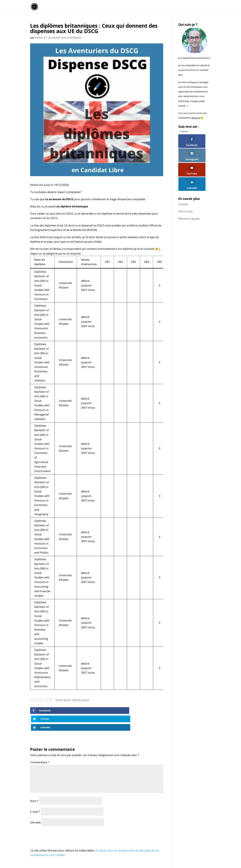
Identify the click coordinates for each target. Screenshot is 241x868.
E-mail (35, 795)
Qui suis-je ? (197, 7)
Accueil (129, 7)
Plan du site (186, 185)
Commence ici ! (175, 7)
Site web (35, 806)
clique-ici (196, 118)
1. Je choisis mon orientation (64, 38)
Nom (34, 784)
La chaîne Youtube (150, 7)
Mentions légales (189, 193)
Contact (183, 178)
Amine (39, 38)
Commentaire (40, 745)
